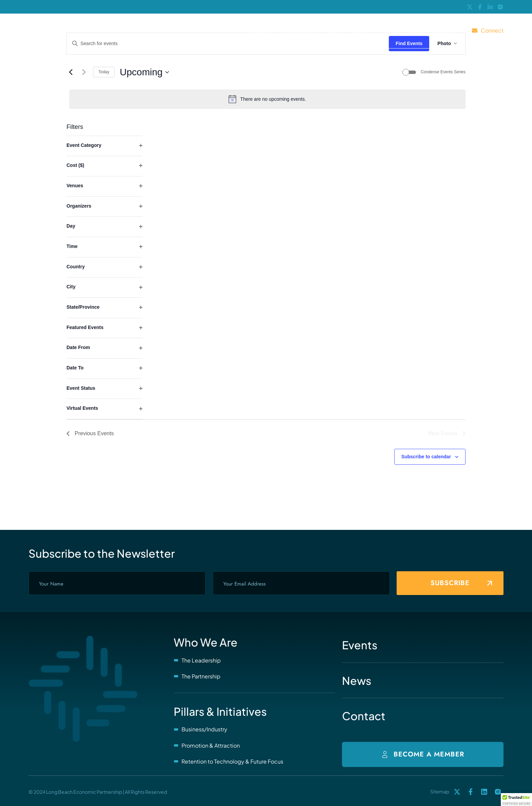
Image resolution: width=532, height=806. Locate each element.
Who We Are (299, 31)
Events (389, 31)
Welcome (260, 31)
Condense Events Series (443, 72)
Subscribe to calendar (426, 457)
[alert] (267, 99)
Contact (443, 31)
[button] (516, 800)
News (415, 31)
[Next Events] (84, 72)
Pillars (333, 31)
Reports (360, 31)
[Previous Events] (71, 72)
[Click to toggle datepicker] (144, 72)
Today (104, 72)
